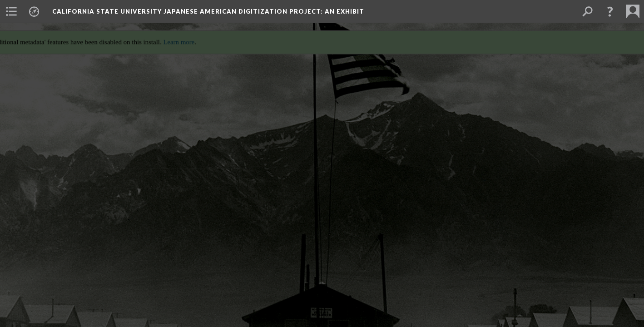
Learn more (176, 39)
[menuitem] (11, 11)
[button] (610, 11)
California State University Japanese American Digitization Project (208, 11)
